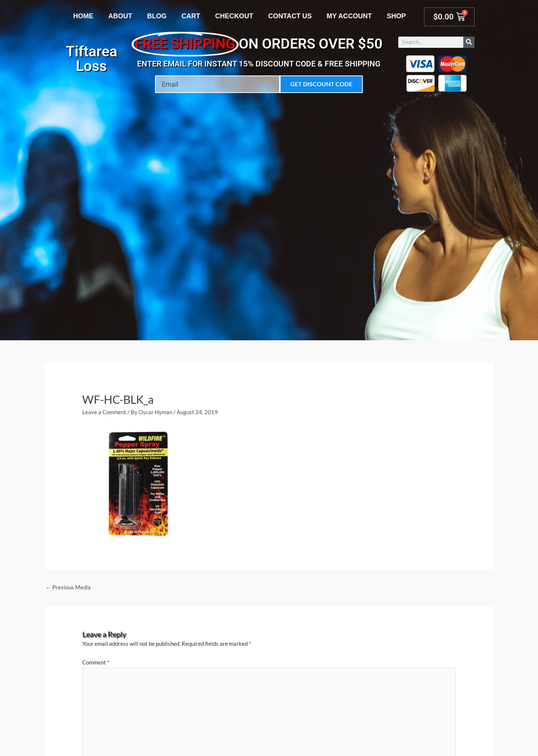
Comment (96, 662)
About (120, 16)
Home (83, 16)
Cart (191, 16)
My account (349, 16)
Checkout (234, 16)
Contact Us (290, 16)
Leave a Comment (104, 412)
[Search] (469, 42)
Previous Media (68, 587)
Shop (396, 16)
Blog (157, 16)
